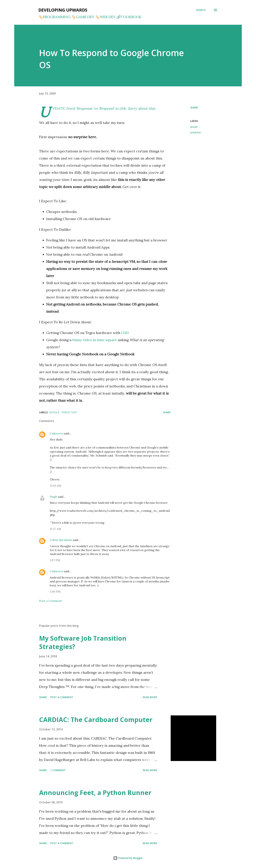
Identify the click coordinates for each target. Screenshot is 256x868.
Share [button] (194, 107)
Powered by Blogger (128, 858)
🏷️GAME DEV (83, 17)
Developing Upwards (63, 10)
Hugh (53, 497)
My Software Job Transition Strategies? (83, 642)
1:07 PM (55, 560)
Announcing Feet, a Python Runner (95, 793)
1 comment (58, 770)
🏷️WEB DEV (105, 17)
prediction (196, 132)
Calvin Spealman (61, 540)
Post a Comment (51, 601)
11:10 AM (55, 486)
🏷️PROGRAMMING (54, 17)
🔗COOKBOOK (129, 17)
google (194, 127)
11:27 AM (55, 529)
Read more (150, 697)
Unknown (56, 433)
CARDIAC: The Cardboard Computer (96, 720)
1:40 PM (55, 591)
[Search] (201, 10)
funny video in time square (95, 340)
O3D (125, 333)
